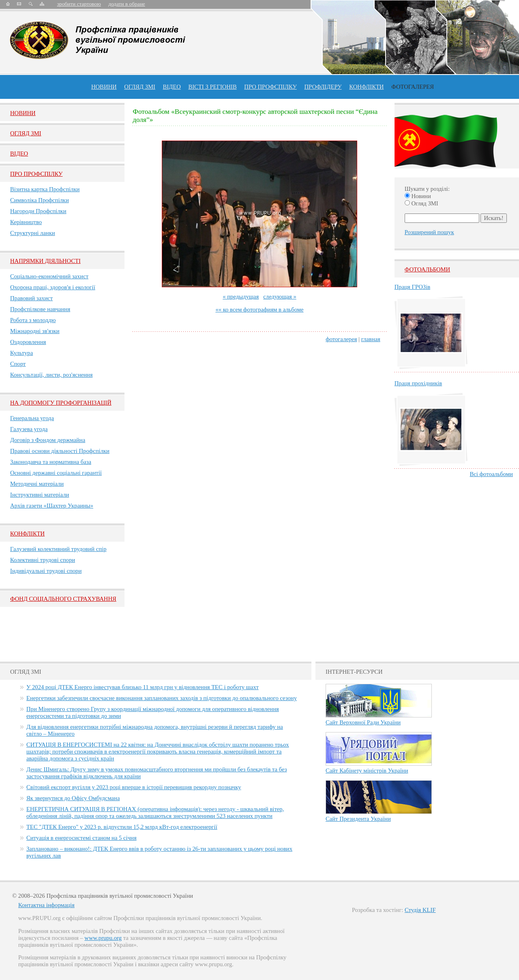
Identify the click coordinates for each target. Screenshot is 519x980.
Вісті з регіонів (212, 87)
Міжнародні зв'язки (35, 331)
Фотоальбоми (427, 269)
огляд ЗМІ (140, 87)
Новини (104, 87)
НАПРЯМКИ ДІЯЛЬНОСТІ (45, 261)
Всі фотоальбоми (491, 474)
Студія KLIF (420, 910)
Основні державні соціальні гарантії (56, 473)
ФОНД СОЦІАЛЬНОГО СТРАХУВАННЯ (63, 599)
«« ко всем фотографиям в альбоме (259, 310)
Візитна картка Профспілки (45, 189)
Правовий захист (31, 298)
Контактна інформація (46, 905)
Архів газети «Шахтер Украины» (52, 506)
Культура (21, 353)
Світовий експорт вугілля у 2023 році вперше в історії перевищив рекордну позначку (134, 787)
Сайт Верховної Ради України (363, 722)
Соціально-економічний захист (49, 276)
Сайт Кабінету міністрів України (367, 771)
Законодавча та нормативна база (51, 462)
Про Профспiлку (36, 174)
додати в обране (127, 4)
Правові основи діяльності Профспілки (60, 451)
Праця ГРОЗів (412, 287)
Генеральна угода (32, 418)
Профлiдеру (323, 87)
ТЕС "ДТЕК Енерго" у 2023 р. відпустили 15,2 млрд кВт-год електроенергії (122, 827)
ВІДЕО (172, 87)
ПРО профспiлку (270, 87)
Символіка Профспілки (40, 200)
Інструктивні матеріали (40, 495)
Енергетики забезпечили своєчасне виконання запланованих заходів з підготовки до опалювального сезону (162, 698)
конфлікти (366, 87)
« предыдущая (241, 297)
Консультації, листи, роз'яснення (51, 375)
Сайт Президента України (358, 819)
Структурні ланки (33, 233)
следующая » (280, 297)
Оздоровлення (28, 342)
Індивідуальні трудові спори (46, 571)
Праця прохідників (418, 383)
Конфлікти (27, 534)
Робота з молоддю (33, 320)
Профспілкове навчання (40, 309)
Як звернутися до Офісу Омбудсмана (73, 798)
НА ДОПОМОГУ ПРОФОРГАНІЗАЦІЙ (61, 403)
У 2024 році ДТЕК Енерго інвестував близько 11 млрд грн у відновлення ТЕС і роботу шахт (143, 687)
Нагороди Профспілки (38, 211)
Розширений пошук (429, 232)
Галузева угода (29, 429)
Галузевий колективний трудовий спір (58, 549)
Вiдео (19, 154)
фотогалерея (341, 339)
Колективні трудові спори (43, 560)
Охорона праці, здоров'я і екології (53, 287)
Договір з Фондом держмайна (48, 440)
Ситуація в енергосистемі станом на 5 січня (81, 838)
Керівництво (26, 222)
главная (371, 339)
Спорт (18, 364)
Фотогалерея (413, 87)
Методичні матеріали (37, 484)
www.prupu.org (103, 938)
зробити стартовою (79, 4)
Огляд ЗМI (26, 133)
